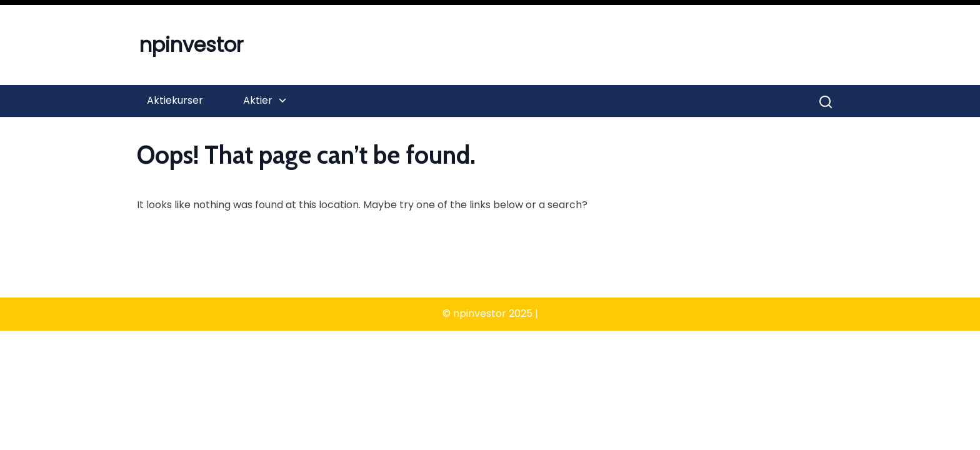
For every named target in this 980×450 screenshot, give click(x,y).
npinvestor (191, 45)
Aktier (258, 100)
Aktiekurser (175, 100)
